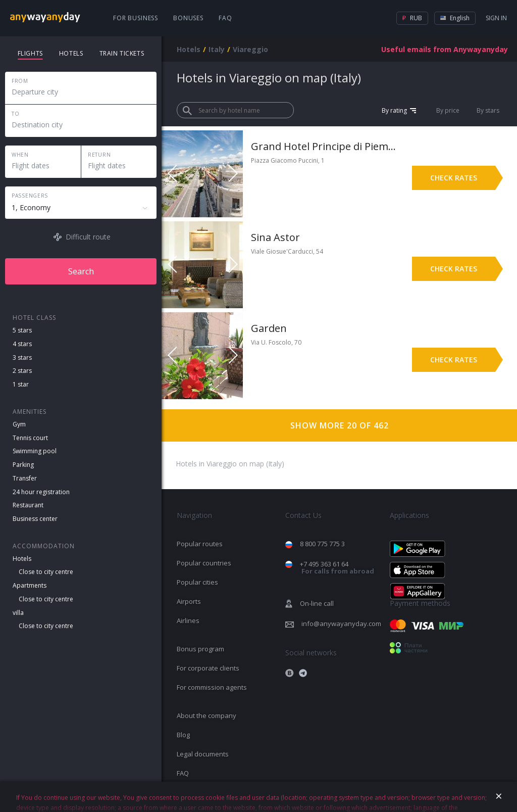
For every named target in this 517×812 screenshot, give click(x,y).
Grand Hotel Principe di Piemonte (324, 146)
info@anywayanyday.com (341, 624)
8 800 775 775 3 (322, 544)
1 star (21, 384)
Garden (269, 328)
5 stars (22, 330)
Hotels (22, 559)
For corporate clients (208, 668)
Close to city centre (46, 572)
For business (136, 18)
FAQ (225, 18)
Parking (23, 465)
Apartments (30, 585)
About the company (206, 715)
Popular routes (200, 544)
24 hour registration (41, 492)
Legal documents (203, 754)
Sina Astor (275, 237)
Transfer (25, 478)
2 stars (22, 371)
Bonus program (200, 649)
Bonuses (188, 18)
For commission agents (212, 687)
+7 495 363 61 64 (337, 568)
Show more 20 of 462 (340, 425)
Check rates (454, 178)
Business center (35, 519)
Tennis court (30, 438)
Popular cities (197, 582)
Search (81, 271)
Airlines (188, 620)
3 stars (22, 357)
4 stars (22, 344)
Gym (19, 424)
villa (18, 613)
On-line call (317, 603)
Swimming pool (35, 451)
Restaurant (28, 505)
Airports (189, 601)
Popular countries (204, 563)
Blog (183, 735)
